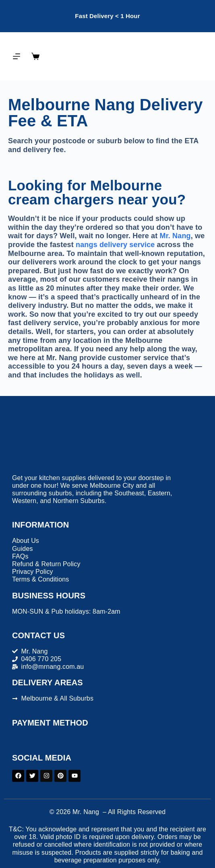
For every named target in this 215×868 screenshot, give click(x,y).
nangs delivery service (115, 245)
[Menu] (17, 56)
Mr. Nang (175, 236)
